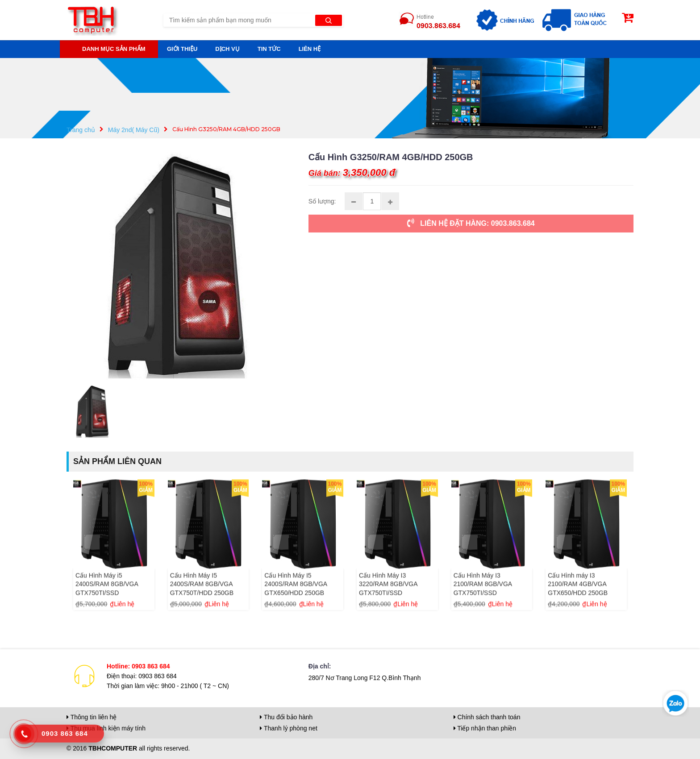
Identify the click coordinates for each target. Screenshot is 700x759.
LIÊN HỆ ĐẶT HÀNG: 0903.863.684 (471, 223)
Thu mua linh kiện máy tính (106, 728)
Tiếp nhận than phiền (485, 728)
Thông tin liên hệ (92, 717)
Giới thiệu (182, 49)
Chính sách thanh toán (487, 717)
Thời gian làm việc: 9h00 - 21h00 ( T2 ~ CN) (168, 686)
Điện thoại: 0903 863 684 (142, 676)
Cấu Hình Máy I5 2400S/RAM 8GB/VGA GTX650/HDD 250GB (296, 594)
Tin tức (269, 49)
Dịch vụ (227, 49)
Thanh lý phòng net (289, 728)
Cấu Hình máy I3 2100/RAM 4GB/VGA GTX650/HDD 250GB (578, 594)
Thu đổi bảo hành (286, 717)
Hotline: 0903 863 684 (138, 666)
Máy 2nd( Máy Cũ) (134, 130)
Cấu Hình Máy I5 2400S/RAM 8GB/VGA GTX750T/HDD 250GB (202, 594)
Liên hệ (310, 49)
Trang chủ (81, 130)
